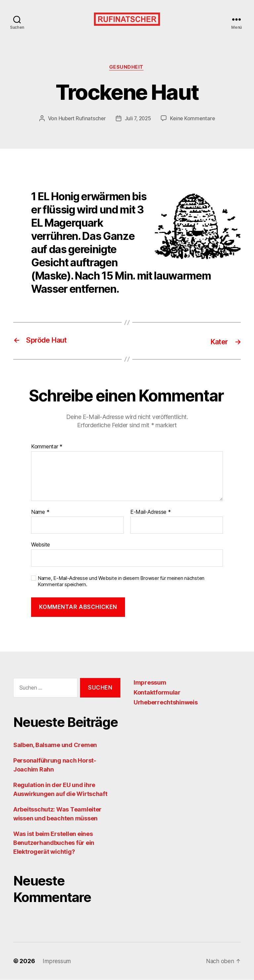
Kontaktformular (157, 693)
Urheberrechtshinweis (166, 703)
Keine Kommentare (194, 119)
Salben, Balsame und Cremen (55, 745)
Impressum (150, 683)
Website (41, 545)
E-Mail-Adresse (151, 512)
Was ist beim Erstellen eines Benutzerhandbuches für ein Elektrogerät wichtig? (54, 843)
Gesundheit (127, 68)
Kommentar (47, 447)
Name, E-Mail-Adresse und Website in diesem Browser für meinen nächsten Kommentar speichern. (121, 582)
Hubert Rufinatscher (81, 119)
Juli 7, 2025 (138, 119)
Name (40, 512)
